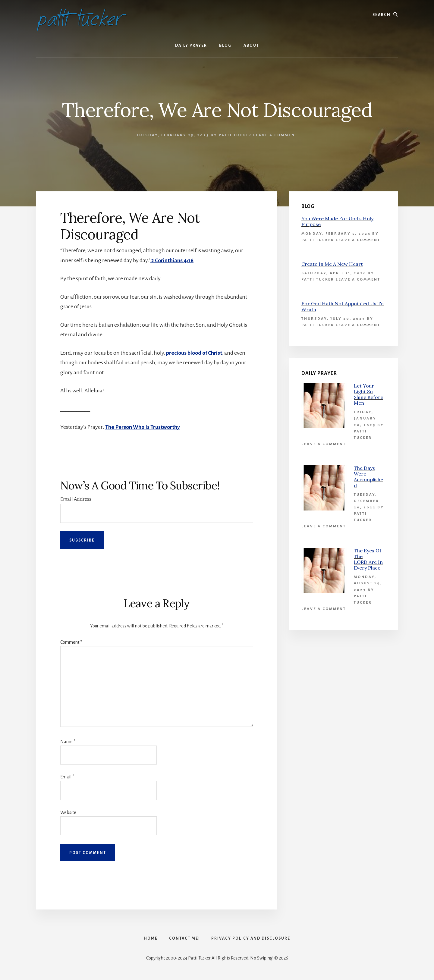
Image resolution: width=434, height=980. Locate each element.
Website (68, 812)
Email (67, 777)
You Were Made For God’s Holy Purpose (337, 221)
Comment (71, 642)
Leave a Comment (275, 135)
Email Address (76, 499)
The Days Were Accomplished (368, 477)
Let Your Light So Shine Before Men (368, 394)
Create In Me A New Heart (332, 264)
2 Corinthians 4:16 (172, 260)
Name (68, 742)
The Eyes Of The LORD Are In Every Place (368, 559)
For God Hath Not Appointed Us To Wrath (343, 306)
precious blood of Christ (194, 353)
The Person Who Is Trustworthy (143, 427)
